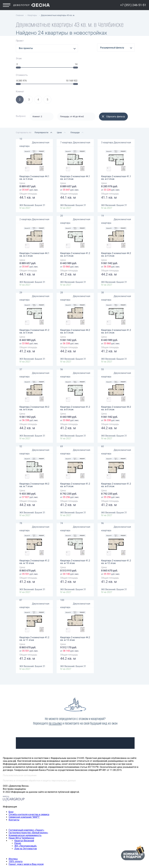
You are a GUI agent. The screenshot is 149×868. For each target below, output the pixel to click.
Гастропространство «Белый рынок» (28, 804)
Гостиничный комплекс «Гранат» (26, 801)
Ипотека (13, 830)
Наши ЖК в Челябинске (21, 809)
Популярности (41, 104)
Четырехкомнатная (19, 851)
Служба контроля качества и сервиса (29, 785)
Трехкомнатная (17, 848)
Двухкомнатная (41, 114)
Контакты (14, 791)
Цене (59, 104)
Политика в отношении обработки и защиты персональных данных (39, 752)
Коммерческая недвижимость (25, 806)
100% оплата (16, 833)
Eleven (18, 814)
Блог (11, 783)
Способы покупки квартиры (18, 825)
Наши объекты (11, 796)
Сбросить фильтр (113, 88)
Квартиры (8, 840)
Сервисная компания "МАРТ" (24, 788)
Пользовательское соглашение (20, 746)
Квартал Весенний (24, 812)
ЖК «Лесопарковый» (26, 817)
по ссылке (55, 694)
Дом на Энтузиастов (26, 820)
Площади (75, 104)
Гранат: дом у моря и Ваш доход (26, 835)
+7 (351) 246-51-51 (133, 10)
